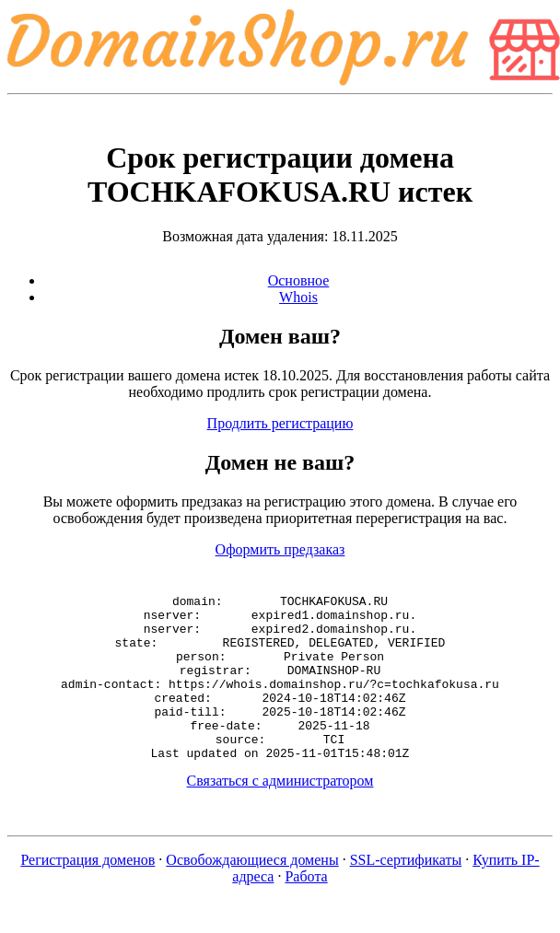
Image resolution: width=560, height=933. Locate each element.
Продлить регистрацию (280, 423)
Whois (298, 297)
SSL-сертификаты (406, 893)
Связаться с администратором (280, 814)
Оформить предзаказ (280, 549)
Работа (306, 910)
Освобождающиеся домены (252, 893)
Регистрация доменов (87, 893)
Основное (299, 280)
